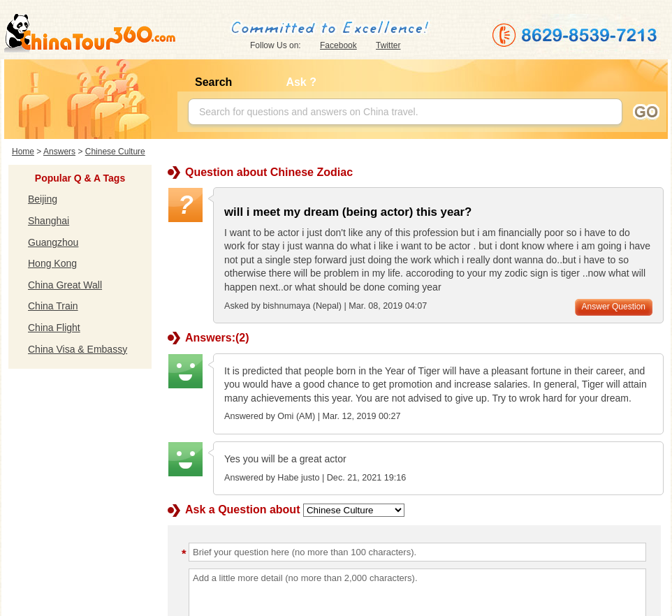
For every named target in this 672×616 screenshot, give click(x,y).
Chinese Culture (115, 152)
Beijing (43, 199)
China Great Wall (65, 285)
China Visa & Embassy (78, 349)
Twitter (388, 45)
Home (23, 152)
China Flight (54, 328)
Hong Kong (52, 263)
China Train (53, 306)
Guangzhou (53, 242)
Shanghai (49, 221)
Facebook (338, 45)
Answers (59, 152)
